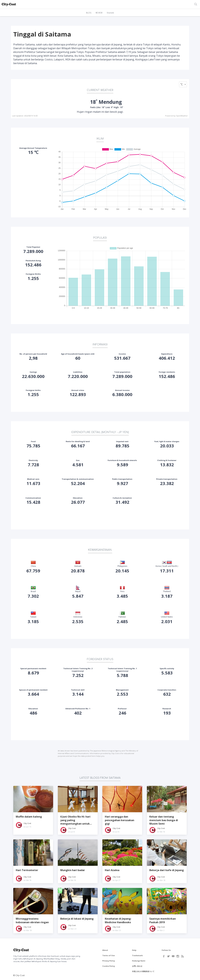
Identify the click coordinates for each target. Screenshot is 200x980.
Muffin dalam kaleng (29, 817)
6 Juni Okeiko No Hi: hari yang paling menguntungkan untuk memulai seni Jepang (75, 820)
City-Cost (27, 823)
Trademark (137, 955)
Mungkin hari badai (72, 870)
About (105, 950)
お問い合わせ (137, 966)
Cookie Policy (109, 966)
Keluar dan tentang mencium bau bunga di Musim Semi (164, 820)
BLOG (89, 13)
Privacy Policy (109, 961)
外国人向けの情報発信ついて (143, 971)
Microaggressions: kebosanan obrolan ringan (32, 920)
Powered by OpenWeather (176, 116)
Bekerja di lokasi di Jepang (77, 919)
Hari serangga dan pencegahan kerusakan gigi (120, 820)
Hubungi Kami (139, 961)
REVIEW (99, 13)
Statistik (110, 13)
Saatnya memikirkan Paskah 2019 (163, 920)
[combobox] (183, 84)
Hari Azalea (112, 870)
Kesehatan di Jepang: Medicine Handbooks (118, 920)
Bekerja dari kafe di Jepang (167, 870)
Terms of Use (109, 955)
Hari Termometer (27, 870)
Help (134, 950)
